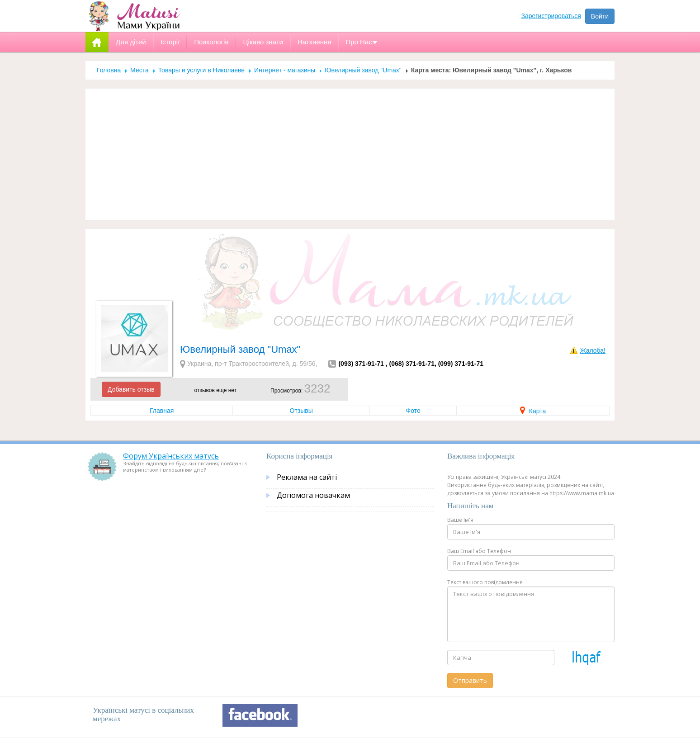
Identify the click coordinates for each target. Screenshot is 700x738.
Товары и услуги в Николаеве (201, 70)
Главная (162, 411)
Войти (600, 16)
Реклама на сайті (307, 477)
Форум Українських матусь (171, 456)
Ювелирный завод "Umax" (363, 70)
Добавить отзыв (131, 389)
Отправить (470, 680)
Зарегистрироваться (551, 16)
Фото (413, 411)
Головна (109, 70)
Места (140, 70)
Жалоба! (593, 350)
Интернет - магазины (285, 70)
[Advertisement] (350, 154)
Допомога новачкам (313, 495)
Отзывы (301, 411)
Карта (533, 411)
